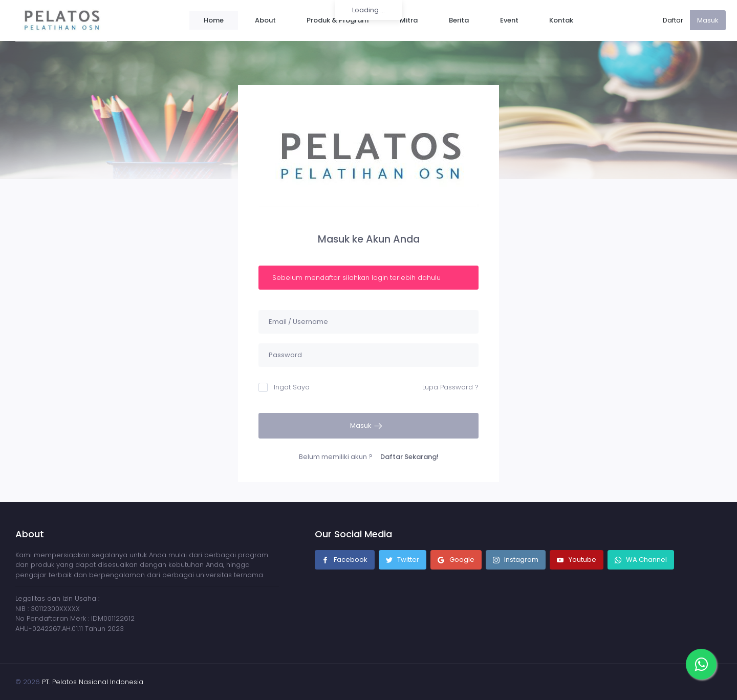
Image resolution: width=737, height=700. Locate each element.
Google (456, 560)
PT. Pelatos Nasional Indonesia (93, 682)
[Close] (470, 271)
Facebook (345, 560)
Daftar (673, 20)
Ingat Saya (284, 387)
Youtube (577, 560)
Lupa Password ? (450, 387)
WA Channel (646, 560)
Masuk (708, 20)
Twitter (403, 560)
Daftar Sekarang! (409, 457)
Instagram (516, 560)
